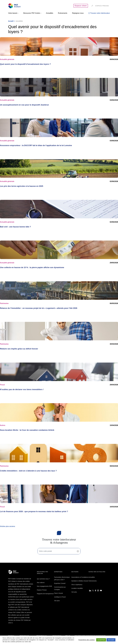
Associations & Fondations (80, 577)
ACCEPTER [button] (101, 640)
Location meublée (77, 588)
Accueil (11, 21)
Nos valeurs (41, 583)
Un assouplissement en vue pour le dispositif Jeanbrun (24, 105)
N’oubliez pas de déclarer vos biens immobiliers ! (22, 389)
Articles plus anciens (8, 526)
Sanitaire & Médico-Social (80, 581)
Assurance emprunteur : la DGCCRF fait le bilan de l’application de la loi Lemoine (36, 145)
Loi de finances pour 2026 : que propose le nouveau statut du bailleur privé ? (34, 511)
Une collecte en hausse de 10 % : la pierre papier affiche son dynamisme (32, 267)
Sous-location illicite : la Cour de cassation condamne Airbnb (27, 430)
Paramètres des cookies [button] (87, 640)
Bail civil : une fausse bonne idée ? (15, 227)
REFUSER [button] (111, 640)
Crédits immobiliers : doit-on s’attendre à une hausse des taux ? (28, 471)
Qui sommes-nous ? (43, 579)
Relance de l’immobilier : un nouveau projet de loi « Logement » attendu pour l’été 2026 (39, 308)
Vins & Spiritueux (77, 585)
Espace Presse (42, 590)
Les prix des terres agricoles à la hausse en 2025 (22, 186)
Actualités (92, 577)
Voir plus (57, 601)
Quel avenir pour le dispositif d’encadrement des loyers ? (25, 64)
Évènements (93, 581)
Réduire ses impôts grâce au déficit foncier (19, 349)
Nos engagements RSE (44, 586)
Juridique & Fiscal (60, 597)
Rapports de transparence (45, 594)
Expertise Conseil (60, 583)
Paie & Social (58, 593)
